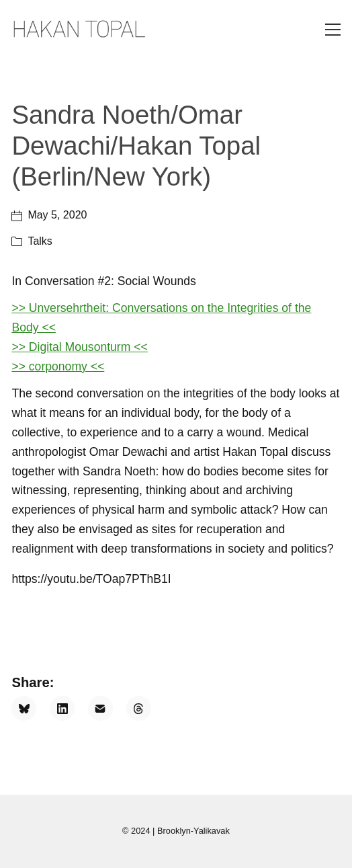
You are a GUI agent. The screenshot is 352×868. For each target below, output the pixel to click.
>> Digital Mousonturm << (79, 347)
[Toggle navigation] (333, 30)
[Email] (100, 708)
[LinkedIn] (62, 708)
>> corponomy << (58, 366)
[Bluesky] (24, 708)
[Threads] (139, 708)
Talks (40, 241)
